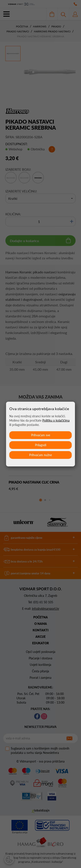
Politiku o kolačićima (56, 420)
